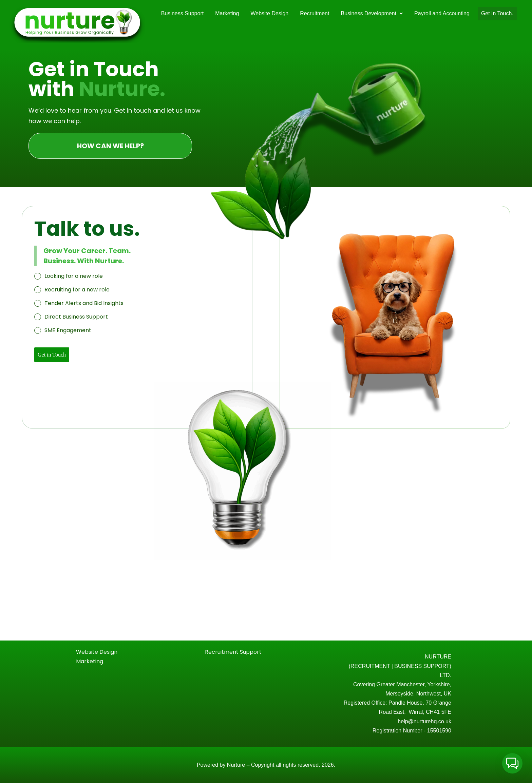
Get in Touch (52, 355)
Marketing (227, 13)
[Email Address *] (469, 725)
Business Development (372, 13)
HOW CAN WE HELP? (110, 146)
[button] (372, 14)
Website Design (269, 13)
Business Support (182, 13)
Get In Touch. (497, 13)
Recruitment (315, 13)
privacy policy (481, 773)
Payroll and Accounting (442, 13)
